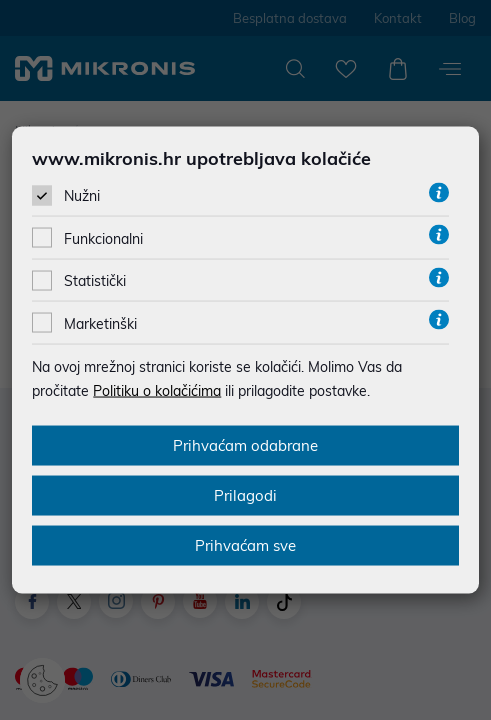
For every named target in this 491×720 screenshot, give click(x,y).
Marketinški (100, 323)
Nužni (82, 196)
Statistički (95, 281)
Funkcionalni (103, 239)
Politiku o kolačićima (157, 390)
